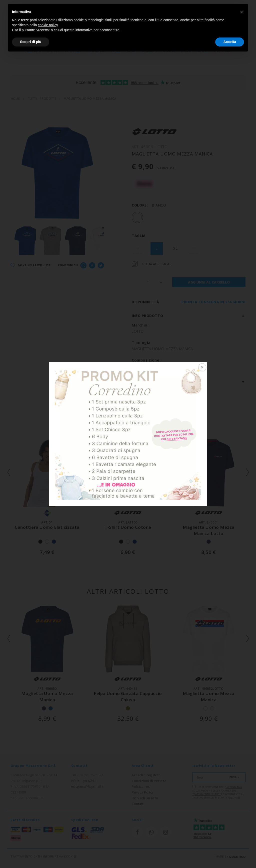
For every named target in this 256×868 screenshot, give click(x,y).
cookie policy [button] (48, 25)
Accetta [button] (230, 42)
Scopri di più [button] (31, 42)
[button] (241, 12)
